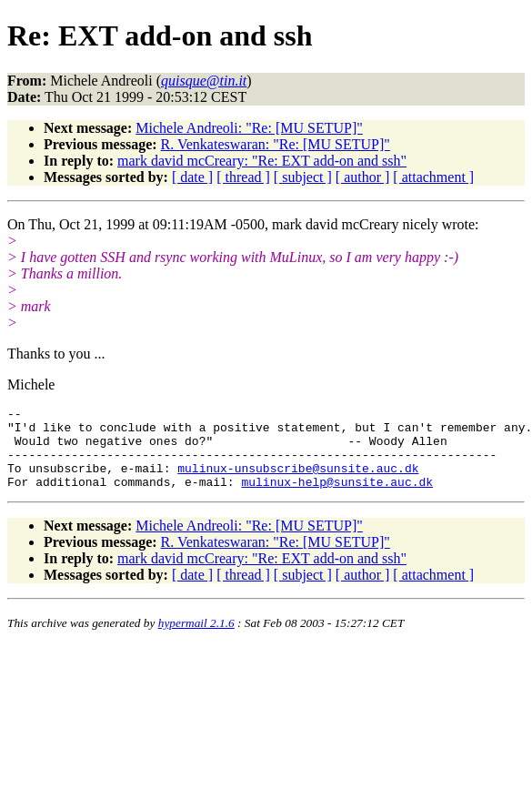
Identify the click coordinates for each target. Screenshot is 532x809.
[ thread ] (243, 177)
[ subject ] (303, 177)
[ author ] (363, 177)
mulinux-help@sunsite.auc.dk (337, 498)
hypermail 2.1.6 (196, 639)
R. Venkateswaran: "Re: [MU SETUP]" (276, 144)
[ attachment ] (433, 177)
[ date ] (192, 177)
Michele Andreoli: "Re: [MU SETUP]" (249, 128)
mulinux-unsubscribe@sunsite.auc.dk (298, 481)
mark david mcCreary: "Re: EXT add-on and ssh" (262, 161)
